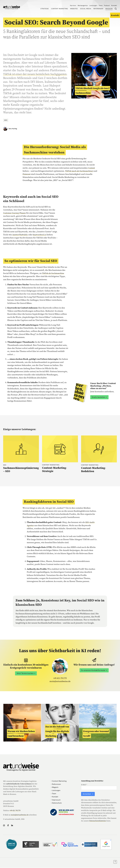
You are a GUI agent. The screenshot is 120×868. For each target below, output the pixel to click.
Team (101, 5)
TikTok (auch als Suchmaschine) (80, 171)
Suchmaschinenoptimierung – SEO (21, 470)
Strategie (45, 9)
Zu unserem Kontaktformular (93, 670)
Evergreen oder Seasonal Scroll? (96, 734)
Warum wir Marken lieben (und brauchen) (21, 734)
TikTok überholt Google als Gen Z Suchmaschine (92, 91)
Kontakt (114, 5)
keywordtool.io (41, 235)
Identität (11, 727)
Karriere (73, 5)
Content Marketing (59, 9)
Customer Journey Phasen (15, 213)
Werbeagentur (83, 5)
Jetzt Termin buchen (25, 673)
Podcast (107, 5)
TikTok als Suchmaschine (54, 273)
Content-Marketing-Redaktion (93, 470)
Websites (74, 9)
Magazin (109, 9)
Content (92, 168)
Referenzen (98, 9)
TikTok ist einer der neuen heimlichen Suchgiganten (28, 76)
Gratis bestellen (99, 397)
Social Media (86, 9)
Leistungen (93, 5)
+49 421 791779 (60, 678)
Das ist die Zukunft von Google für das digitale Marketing (57, 731)
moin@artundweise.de (60, 681)
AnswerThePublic (21, 235)
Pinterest (31, 174)
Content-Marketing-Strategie (54, 470)
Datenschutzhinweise (98, 821)
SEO (6, 120)
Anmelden (87, 794)
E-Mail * (84, 785)
